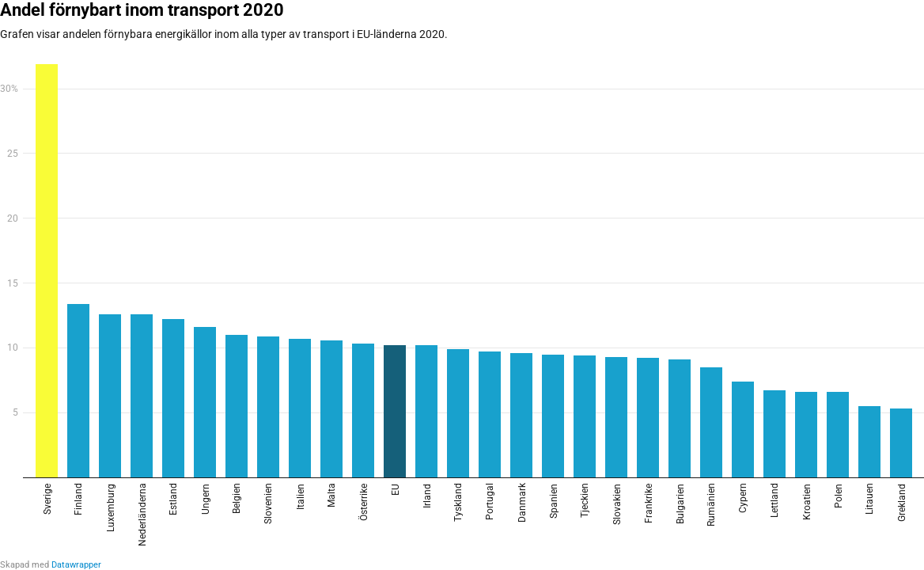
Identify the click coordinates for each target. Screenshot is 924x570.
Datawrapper (76, 565)
